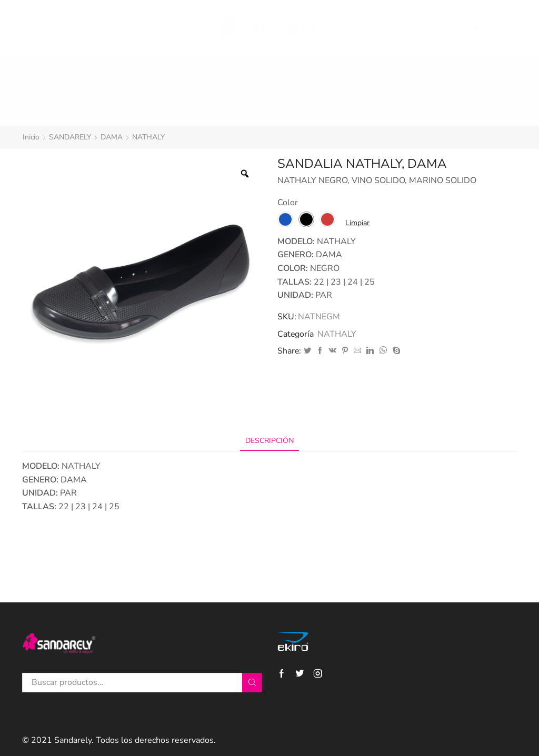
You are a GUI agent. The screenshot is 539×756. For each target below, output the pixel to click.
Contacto (405, 75)
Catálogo (347, 75)
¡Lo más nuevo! (70, 75)
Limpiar (357, 223)
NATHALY (148, 137)
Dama (174, 75)
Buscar (252, 683)
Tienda (133, 75)
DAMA (112, 137)
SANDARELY (70, 137)
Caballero (254, 75)
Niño (300, 75)
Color (288, 203)
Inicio (31, 137)
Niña (209, 75)
